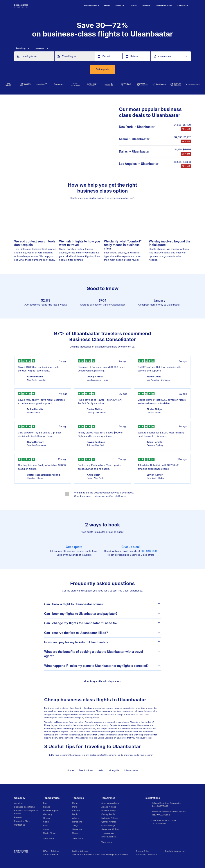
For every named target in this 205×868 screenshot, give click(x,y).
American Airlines (110, 803)
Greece (47, 818)
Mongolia (114, 770)
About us (120, 6)
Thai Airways (108, 833)
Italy (45, 803)
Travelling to (69, 56)
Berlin (75, 814)
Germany (48, 814)
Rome (75, 803)
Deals (107, 6)
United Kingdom (51, 811)
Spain (46, 822)
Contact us (183, 6)
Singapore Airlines (110, 829)
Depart (106, 56)
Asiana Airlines (109, 807)
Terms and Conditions (146, 854)
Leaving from (29, 56)
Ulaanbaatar (146, 127)
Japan (46, 829)
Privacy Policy (143, 851)
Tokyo (75, 825)
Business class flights (25, 807)
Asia (101, 770)
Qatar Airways (108, 825)
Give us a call (131, 547)
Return (134, 56)
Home (70, 770)
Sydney (76, 833)
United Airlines (109, 837)
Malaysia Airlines (110, 818)
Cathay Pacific (109, 814)
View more (49, 838)
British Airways (109, 811)
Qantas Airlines (109, 822)
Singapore (77, 829)
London (76, 811)
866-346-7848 (149, 551)
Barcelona (77, 822)
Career (133, 6)
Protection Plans (164, 6)
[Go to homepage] (21, 5)
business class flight (70, 708)
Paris (75, 807)
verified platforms (116, 496)
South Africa (49, 833)
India (46, 825)
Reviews (146, 6)
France (47, 807)
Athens (76, 818)
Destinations (86, 770)
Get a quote (102, 69)
